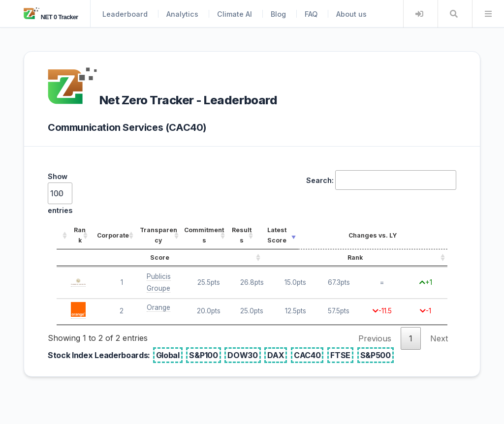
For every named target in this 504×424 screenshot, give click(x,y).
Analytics (182, 14)
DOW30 (242, 355)
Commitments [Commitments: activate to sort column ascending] (204, 235)
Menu (488, 14)
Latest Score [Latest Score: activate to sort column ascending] (277, 235)
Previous (375, 338)
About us (351, 14)
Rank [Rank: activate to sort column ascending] (80, 235)
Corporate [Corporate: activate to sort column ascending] (113, 235)
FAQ (311, 14)
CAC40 (307, 355)
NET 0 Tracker (51, 17)
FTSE (340, 355)
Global (168, 355)
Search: (381, 180)
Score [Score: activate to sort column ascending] (160, 257)
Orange (158, 307)
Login (419, 14)
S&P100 (203, 355)
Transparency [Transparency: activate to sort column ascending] (158, 235)
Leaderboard (125, 14)
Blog (278, 14)
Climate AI (235, 14)
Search (454, 14)
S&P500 (376, 355)
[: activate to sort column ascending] (63, 236)
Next (439, 338)
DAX (276, 355)
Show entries (60, 193)
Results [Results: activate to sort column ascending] (242, 235)
